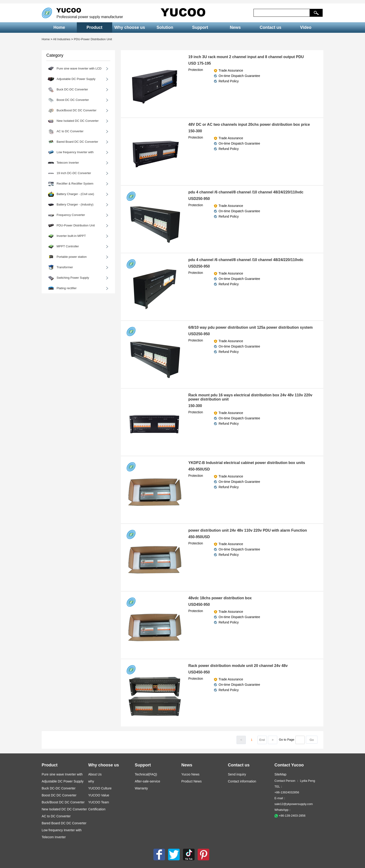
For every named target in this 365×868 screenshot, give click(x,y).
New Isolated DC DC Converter (64, 809)
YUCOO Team (99, 802)
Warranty (141, 788)
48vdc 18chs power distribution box (220, 598)
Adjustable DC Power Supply (63, 781)
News (235, 27)
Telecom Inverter (54, 837)
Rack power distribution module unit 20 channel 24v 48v (238, 666)
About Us (95, 774)
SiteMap (280, 774)
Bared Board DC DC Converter (64, 823)
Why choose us (130, 27)
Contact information (242, 781)
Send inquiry (237, 774)
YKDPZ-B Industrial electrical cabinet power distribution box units (247, 463)
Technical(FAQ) (146, 774)
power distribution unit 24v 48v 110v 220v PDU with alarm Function (248, 530)
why (91, 781)
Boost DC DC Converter (59, 795)
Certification (97, 809)
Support (200, 27)
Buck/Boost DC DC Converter (63, 802)
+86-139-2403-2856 (290, 816)
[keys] (282, 13)
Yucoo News (190, 774)
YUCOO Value (99, 795)
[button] (316, 13)
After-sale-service (147, 781)
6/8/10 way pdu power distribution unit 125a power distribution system (250, 327)
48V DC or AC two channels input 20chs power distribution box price (249, 124)
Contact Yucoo (289, 765)
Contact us (271, 27)
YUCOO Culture (100, 788)
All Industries (62, 39)
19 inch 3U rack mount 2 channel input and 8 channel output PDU (246, 57)
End (262, 740)
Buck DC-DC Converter (59, 788)
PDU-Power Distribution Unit (93, 39)
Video (306, 27)
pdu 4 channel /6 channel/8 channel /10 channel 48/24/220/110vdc (246, 192)
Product (95, 27)
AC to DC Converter (56, 816)
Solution (165, 27)
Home (59, 27)
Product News (191, 781)
